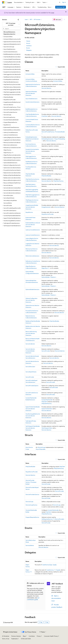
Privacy (39, 636)
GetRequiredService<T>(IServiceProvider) (53, 519)
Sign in (64, 2)
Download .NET (61, 7)
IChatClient (45, 116)
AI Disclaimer (6, 636)
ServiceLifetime (30, 545)
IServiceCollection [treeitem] (8, 105)
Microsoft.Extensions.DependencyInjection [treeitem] (9, 33)
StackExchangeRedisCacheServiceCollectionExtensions (33, 416)
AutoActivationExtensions (32, 102)
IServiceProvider (51, 382)
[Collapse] (18, 20)
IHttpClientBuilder (46, 176)
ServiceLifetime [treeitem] (8, 203)
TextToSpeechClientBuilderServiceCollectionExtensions (33, 428)
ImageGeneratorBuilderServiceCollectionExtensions (32, 207)
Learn (26, 19)
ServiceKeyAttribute (31, 372)
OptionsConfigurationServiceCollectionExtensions (31, 300)
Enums (28, 48)
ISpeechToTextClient (47, 409)
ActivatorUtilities (30, 74)
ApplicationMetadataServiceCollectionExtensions (31, 93)
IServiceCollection (46, 88)
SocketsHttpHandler (47, 400)
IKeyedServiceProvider (48, 214)
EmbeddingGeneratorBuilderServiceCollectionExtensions (32, 139)
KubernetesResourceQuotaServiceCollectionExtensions (33, 225)
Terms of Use (6, 639)
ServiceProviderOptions (32, 386)
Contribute (32, 636)
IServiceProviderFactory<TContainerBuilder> (31, 482)
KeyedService (29, 212)
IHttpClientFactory (58, 181)
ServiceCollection (30, 344)
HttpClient (44, 402)
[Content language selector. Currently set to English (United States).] (10, 632)
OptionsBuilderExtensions (32, 289)
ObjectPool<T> (46, 268)
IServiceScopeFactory (31, 505)
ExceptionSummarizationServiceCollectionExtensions (32, 151)
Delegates (29, 50)
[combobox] (11, 24)
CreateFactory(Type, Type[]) (49, 565)
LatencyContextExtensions (33, 235)
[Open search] (60, 2)
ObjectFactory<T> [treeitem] (9, 153)
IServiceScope (41, 447)
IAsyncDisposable (41, 449)
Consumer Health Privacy (51, 636)
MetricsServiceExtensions (32, 256)
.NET (31, 19)
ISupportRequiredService (32, 517)
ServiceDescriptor (30, 367)
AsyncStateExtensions (31, 99)
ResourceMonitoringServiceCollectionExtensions (31, 333)
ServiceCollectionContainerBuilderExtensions (30, 351)
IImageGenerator (46, 207)
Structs (28, 43)
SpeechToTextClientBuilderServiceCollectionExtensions (33, 409)
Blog (24, 636)
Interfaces (29, 46)
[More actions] (64, 20)
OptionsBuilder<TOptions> (49, 277)
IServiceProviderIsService (32, 494)
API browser (37, 19)
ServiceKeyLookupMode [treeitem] (10, 200)
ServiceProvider (46, 351)
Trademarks (14, 639)
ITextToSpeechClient (47, 428)
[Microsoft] (3, 2)
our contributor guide (33, 599)
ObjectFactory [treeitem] (7, 150)
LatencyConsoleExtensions (33, 230)
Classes (28, 41)
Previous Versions (16, 636)
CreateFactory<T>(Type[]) (53, 570)
